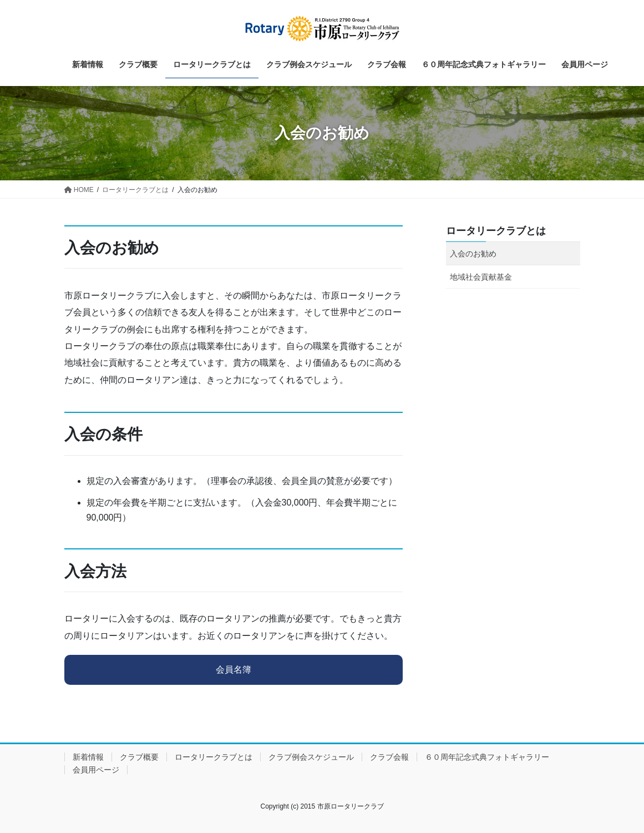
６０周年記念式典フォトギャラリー (487, 757)
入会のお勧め (473, 254)
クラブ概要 (139, 757)
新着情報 (88, 757)
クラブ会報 (389, 757)
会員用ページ (96, 770)
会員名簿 (234, 670)
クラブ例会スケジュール (311, 757)
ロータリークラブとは (496, 231)
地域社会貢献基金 (481, 277)
